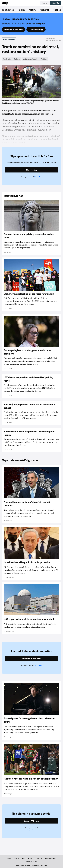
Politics (22, 10)
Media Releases (51, 858)
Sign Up (56, 3)
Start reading (32, 170)
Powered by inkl (32, 862)
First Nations (9, 40)
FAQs (23, 858)
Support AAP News (31, 821)
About (30, 858)
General (45, 10)
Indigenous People (30, 59)
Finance (57, 10)
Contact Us (39, 858)
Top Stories (8, 10)
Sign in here (38, 177)
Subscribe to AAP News (14, 29)
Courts (33, 10)
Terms (9, 858)
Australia (7, 59)
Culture (17, 59)
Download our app (36, 29)
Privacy (16, 858)
